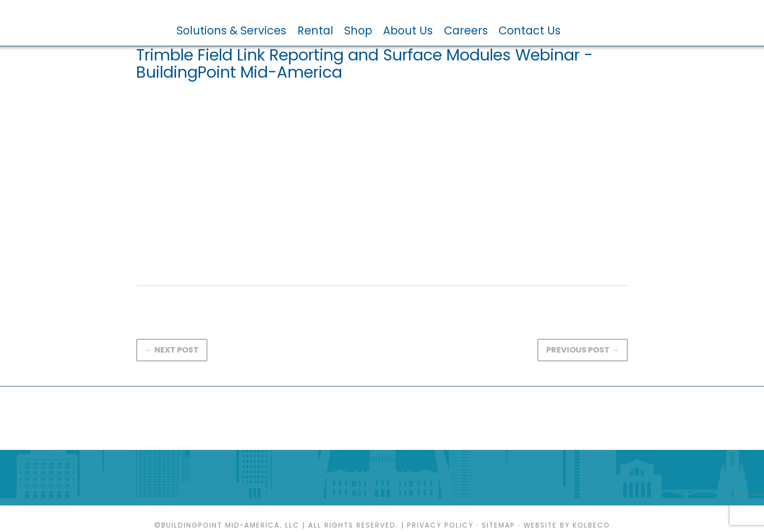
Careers (466, 30)
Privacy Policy (440, 525)
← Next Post (172, 350)
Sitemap (499, 525)
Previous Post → (583, 350)
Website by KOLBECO (567, 525)
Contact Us (529, 30)
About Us (408, 30)
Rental (315, 30)
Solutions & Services (231, 30)
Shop (358, 30)
